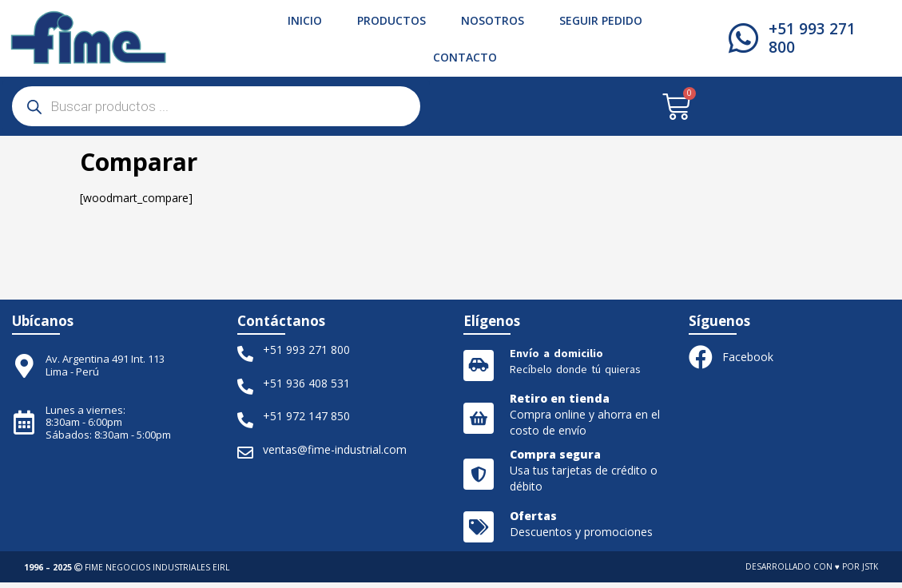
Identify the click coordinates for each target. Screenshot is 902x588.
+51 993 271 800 (813, 38)
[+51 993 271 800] (744, 38)
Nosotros (493, 20)
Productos (391, 20)
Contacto (465, 57)
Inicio (305, 20)
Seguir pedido (601, 20)
